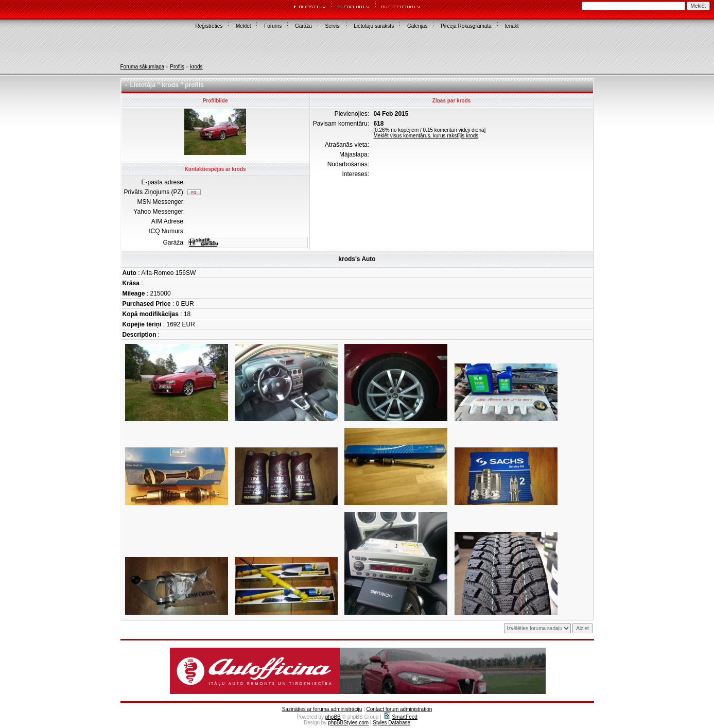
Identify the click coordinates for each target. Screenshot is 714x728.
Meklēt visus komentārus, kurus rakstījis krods (426, 136)
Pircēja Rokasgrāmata (466, 26)
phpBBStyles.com (348, 723)
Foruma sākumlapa (143, 67)
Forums (273, 26)
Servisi (333, 26)
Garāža (303, 26)
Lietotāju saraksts (374, 26)
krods (196, 67)
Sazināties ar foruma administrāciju (322, 709)
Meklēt (243, 26)
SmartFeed (400, 717)
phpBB (333, 717)
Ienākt (511, 26)
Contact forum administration (399, 709)
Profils (177, 67)
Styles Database (391, 723)
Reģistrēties (209, 26)
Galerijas (417, 26)
